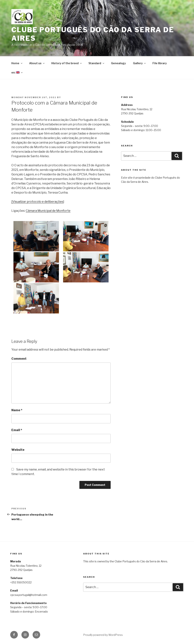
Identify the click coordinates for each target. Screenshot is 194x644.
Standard (97, 63)
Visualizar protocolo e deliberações (38, 202)
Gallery (140, 63)
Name (17, 410)
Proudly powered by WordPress (103, 635)
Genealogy (118, 63)
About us (37, 63)
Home (17, 63)
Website (18, 450)
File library (160, 63)
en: (17, 72)
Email (17, 430)
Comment (19, 359)
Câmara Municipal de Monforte (48, 211)
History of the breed (67, 63)
